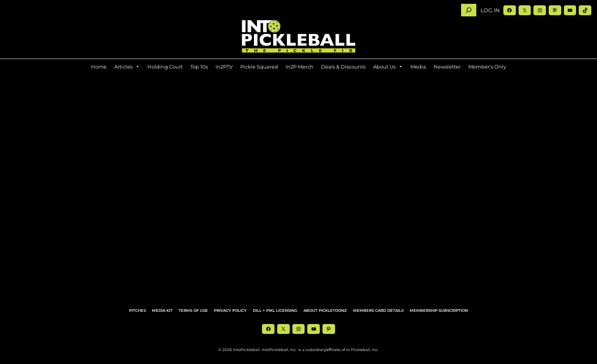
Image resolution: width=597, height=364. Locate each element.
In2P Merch (299, 67)
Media (418, 67)
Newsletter (447, 67)
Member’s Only (487, 67)
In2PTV (224, 67)
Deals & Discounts (343, 67)
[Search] (469, 10)
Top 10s (199, 67)
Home (99, 67)
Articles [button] (127, 67)
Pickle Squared (259, 67)
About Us (388, 67)
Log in (490, 10)
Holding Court (165, 67)
